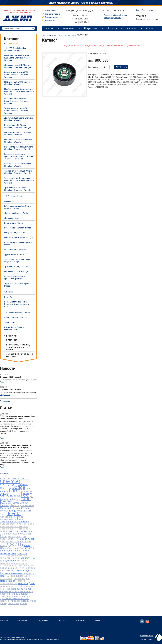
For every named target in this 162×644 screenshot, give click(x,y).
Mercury (5, 505)
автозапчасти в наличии (15, 521)
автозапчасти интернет (14, 526)
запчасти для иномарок (14, 556)
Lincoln (24, 503)
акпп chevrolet (8, 534)
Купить (121, 67)
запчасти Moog (22, 551)
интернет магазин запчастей (17, 566)
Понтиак (5, 601)
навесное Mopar (22, 589)
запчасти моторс (10, 558)
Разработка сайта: (147, 636)
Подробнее (5, 382)
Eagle (29, 488)
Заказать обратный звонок (116, 15)
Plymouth (27, 508)
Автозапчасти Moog (12, 517)
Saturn (28, 511)
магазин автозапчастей (13, 582)
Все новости (5, 401)
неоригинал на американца (16, 591)
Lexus (16, 503)
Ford (14, 491)
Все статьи (4, 474)
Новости (49, 28)
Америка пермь (26, 539)
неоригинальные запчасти (16, 594)
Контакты (132, 28)
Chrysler (9, 483)
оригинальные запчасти (14, 598)
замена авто (15, 548)
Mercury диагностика (22, 505)
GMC (5, 495)
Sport (3, 514)
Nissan (17, 508)
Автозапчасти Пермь (23, 531)
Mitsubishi (6, 508)
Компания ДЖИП (23, 571)
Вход (138, 10)
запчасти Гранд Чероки (14, 553)
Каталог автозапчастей (67, 35)
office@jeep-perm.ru (112, 18)
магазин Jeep (8, 581)
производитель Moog (24, 601)
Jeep (27, 494)
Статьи (150, 28)
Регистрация (147, 10)
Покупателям (91, 28)
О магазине (69, 28)
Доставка (112, 28)
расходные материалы (13, 603)
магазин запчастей (11, 586)
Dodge (18, 487)
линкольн (14, 576)
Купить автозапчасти (13, 573)
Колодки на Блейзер (12, 568)
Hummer (15, 496)
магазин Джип (27, 583)
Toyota (14, 513)
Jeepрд (16, 499)
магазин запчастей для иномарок (15, 577)
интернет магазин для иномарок (14, 562)
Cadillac (24, 478)
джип (14, 544)
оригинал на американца (15, 596)
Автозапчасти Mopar (12, 519)
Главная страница (49, 35)
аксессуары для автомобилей (13, 538)
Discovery (6, 488)
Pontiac (4, 511)
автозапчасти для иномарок (17, 524)
